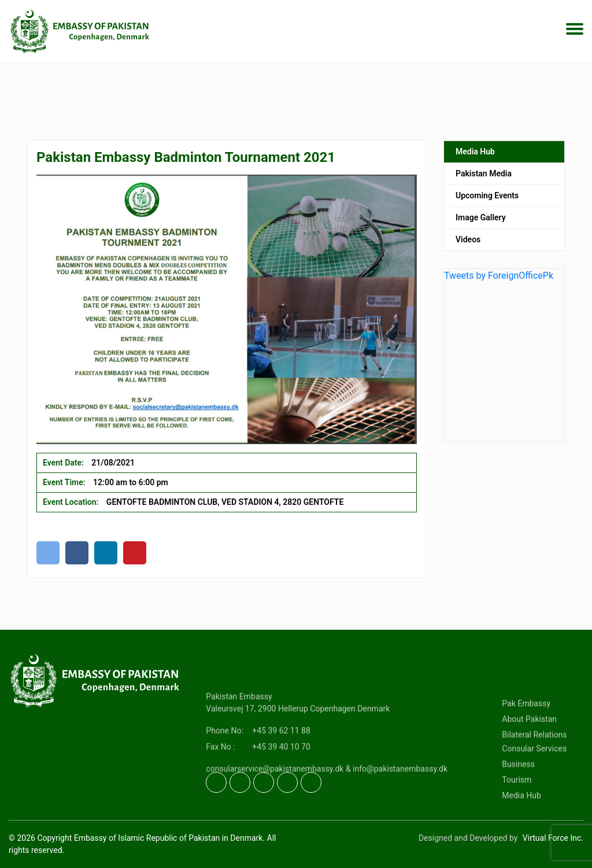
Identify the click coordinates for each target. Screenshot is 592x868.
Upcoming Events (487, 200)
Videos (468, 244)
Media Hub (475, 156)
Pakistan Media (484, 178)
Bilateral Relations (534, 764)
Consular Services (534, 778)
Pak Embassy (526, 733)
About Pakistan (529, 748)
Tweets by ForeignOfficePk (499, 280)
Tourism (517, 809)
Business (518, 793)
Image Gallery (481, 222)
